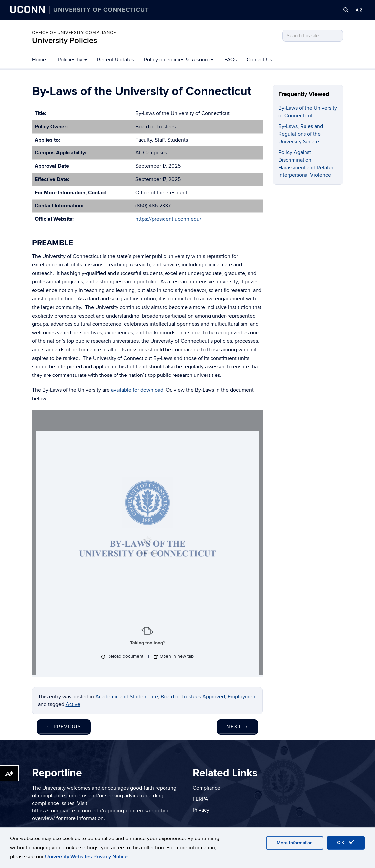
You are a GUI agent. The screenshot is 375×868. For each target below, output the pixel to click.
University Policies (65, 41)
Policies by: (72, 60)
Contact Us (259, 60)
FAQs (231, 60)
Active (73, 704)
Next (237, 727)
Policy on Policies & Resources (179, 60)
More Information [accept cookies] (295, 843)
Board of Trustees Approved (193, 697)
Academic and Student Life (127, 697)
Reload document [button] (122, 656)
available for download (137, 390)
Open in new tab (174, 656)
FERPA (200, 799)
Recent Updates (116, 60)
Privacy (201, 810)
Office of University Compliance (74, 33)
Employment (242, 697)
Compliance (207, 788)
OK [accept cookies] (346, 842)
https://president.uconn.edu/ (168, 219)
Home (39, 60)
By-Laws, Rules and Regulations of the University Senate (301, 134)
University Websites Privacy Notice (86, 857)
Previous (64, 727)
